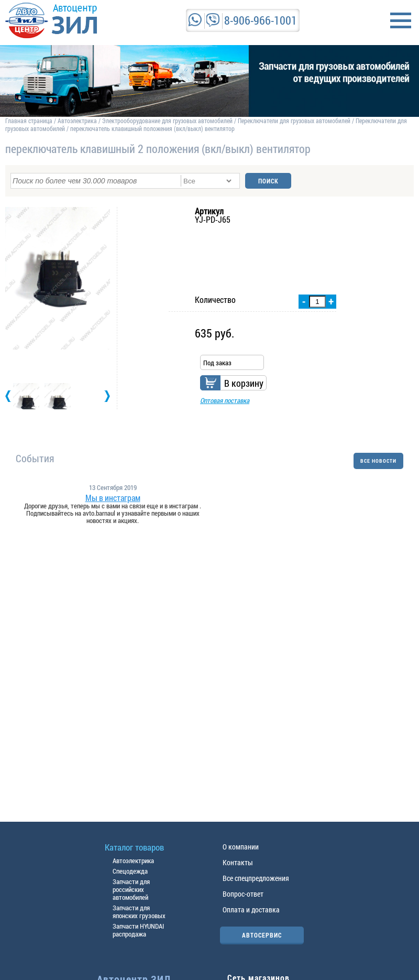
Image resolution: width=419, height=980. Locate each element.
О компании (241, 847)
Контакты (238, 862)
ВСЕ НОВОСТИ (378, 461)
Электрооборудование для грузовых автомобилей (168, 121)
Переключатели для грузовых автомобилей (294, 121)
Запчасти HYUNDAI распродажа (138, 930)
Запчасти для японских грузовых (139, 912)
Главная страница (29, 121)
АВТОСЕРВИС (262, 935)
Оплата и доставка (251, 910)
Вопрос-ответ (243, 894)
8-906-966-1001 (261, 20)
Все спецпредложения (256, 878)
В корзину (244, 383)
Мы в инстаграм (113, 498)
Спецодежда (130, 871)
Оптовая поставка (225, 400)
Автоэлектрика (77, 121)
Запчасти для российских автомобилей (131, 889)
